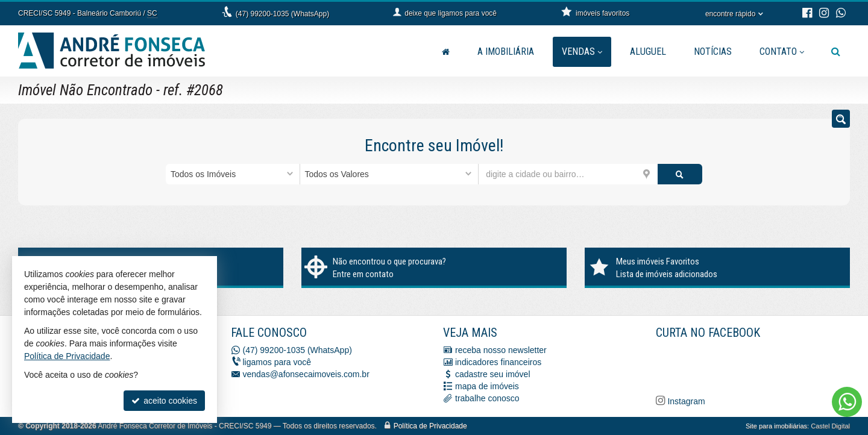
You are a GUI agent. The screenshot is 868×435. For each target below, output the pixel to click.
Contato (782, 52)
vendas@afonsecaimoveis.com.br (306, 374)
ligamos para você (277, 362)
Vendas (582, 52)
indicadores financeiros (498, 362)
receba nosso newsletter (501, 350)
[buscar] (680, 174)
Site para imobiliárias (776, 426)
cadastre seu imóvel (493, 374)
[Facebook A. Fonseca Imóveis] (746, 365)
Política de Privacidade (430, 426)
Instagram (685, 401)
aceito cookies (164, 401)
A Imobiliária (506, 52)
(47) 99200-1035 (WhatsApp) (282, 14)
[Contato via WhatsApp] (847, 402)
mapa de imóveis (487, 386)
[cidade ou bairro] (568, 174)
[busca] (836, 52)
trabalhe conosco (487, 398)
